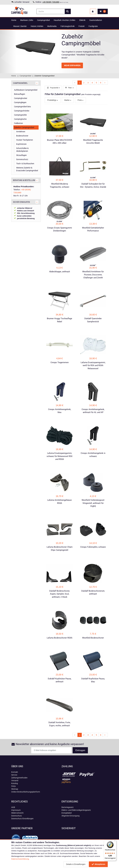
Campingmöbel (43, 20)
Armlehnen (21, 132)
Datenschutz (17, 816)
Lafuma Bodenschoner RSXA (60, 638)
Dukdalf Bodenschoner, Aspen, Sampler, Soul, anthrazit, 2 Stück (60, 594)
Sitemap (15, 789)
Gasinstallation (96, 20)
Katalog (15, 783)
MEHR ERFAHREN (72, 65)
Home (14, 20)
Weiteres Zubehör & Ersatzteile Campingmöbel (27, 169)
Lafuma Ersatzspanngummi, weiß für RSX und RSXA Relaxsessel (93, 365)
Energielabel (67, 813)
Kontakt (15, 772)
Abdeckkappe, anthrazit (60, 272)
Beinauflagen (20, 94)
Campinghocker (21, 98)
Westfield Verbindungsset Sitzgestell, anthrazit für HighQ (93, 503)
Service (14, 775)
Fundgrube (93, 26)
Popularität (53, 88)
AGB (13, 807)
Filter (70, 88)
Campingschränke (22, 111)
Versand (15, 781)
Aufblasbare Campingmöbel (26, 90)
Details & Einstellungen (76, 864)
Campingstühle (20, 115)
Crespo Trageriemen (60, 362)
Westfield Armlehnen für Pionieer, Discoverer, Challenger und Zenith (93, 275)
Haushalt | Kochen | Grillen (65, 20)
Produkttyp (53, 100)
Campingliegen (20, 102)
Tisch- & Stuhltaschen (25, 164)
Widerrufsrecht (17, 813)
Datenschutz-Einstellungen (22, 819)
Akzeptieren (98, 864)
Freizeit (82, 26)
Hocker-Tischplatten (25, 140)
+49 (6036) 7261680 (51, 2)
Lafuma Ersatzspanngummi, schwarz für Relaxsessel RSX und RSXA (59, 456)
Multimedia (52, 26)
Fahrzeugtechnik (68, 26)
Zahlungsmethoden (19, 778)
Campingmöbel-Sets (22, 107)
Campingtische (20, 119)
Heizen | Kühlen (37, 26)
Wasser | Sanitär (20, 26)
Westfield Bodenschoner (93, 638)
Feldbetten (18, 123)
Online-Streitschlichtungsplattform (26, 792)
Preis (81, 100)
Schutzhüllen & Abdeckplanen (22, 150)
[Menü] (115, 842)
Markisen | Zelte (27, 20)
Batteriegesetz (68, 807)
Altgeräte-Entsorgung (70, 816)
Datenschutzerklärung (20, 859)
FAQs (13, 786)
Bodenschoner (22, 136)
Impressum (16, 810)
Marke (68, 100)
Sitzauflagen (21, 155)
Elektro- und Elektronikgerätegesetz (76, 810)
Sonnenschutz (22, 159)
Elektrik (82, 20)
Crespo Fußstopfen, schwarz (93, 547)
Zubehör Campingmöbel (24, 127)
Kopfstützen (21, 144)
